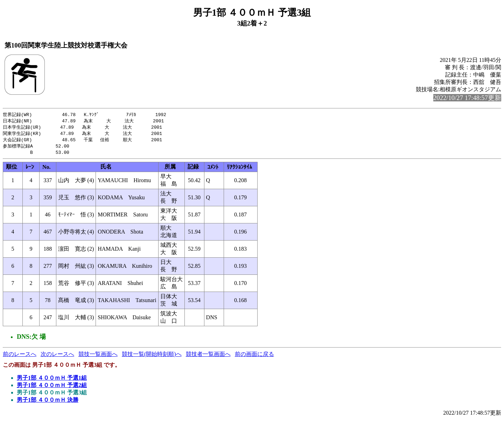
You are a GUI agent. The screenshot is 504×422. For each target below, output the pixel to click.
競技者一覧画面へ (208, 356)
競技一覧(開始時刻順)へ (152, 356)
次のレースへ (57, 356)
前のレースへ (20, 356)
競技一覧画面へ (98, 356)
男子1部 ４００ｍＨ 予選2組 (52, 388)
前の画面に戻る (254, 356)
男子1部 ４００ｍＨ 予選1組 (52, 380)
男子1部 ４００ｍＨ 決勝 (48, 402)
